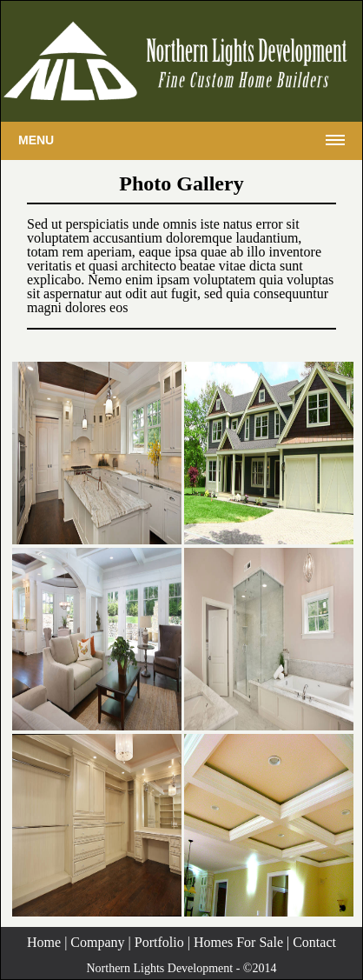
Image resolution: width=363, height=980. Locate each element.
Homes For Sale (238, 942)
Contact (314, 942)
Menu (36, 140)
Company (97, 942)
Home (44, 942)
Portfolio (159, 942)
